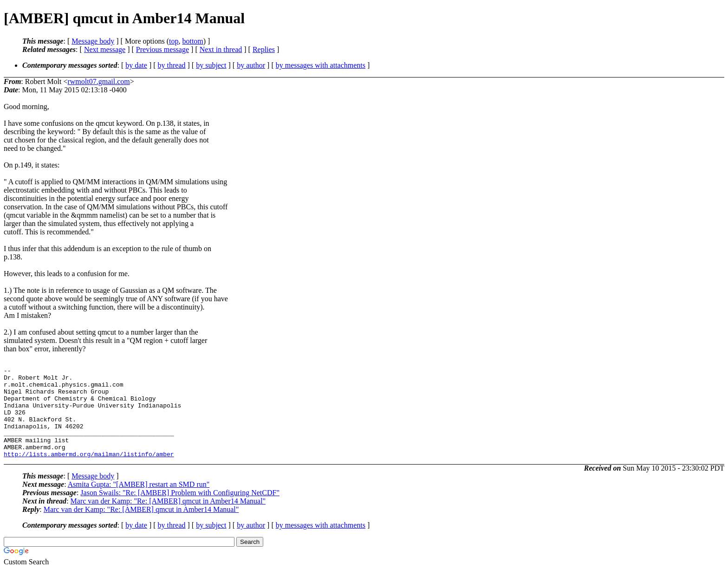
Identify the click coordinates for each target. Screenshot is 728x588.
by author (251, 65)
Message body (93, 41)
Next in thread (221, 49)
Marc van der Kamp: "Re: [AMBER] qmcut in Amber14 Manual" (168, 519)
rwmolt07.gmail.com (98, 81)
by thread (172, 65)
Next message (105, 49)
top (174, 41)
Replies (264, 49)
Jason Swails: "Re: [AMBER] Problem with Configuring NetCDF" (180, 511)
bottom (192, 41)
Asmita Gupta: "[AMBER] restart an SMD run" (139, 502)
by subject (211, 65)
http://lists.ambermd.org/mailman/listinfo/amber (89, 472)
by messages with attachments (321, 65)
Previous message (162, 49)
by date (136, 65)
